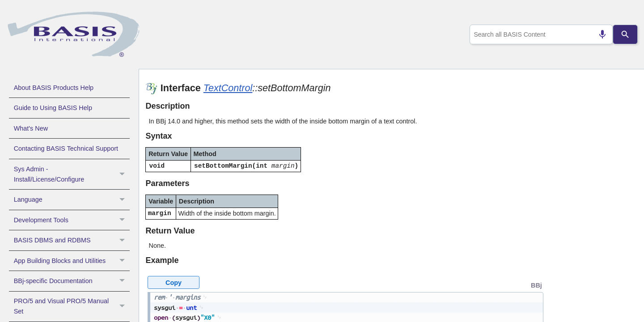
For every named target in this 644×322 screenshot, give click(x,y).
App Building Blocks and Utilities (72, 261)
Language (72, 199)
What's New (31, 128)
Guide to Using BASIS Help (53, 108)
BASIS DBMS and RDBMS (72, 240)
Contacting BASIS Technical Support (66, 148)
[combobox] (539, 34)
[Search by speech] (599, 34)
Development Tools (72, 220)
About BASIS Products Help (54, 88)
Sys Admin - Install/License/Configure (72, 174)
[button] (123, 174)
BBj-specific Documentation (72, 281)
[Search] (625, 34)
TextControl (228, 88)
